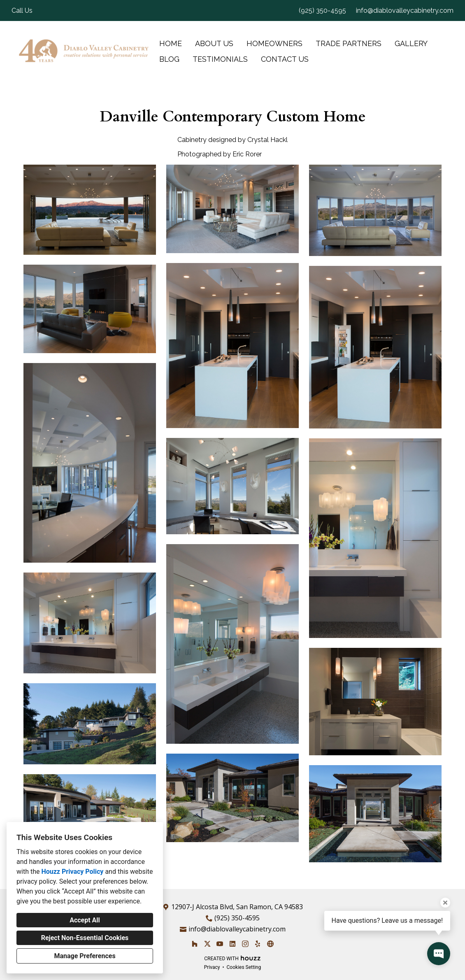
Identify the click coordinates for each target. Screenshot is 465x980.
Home (171, 43)
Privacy (212, 967)
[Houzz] (194, 944)
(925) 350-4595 (322, 10)
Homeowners (274, 43)
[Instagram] (245, 944)
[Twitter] (207, 944)
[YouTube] (220, 944)
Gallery (411, 43)
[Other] (270, 944)
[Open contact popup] (439, 954)
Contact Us (285, 59)
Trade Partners (349, 43)
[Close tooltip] (445, 903)
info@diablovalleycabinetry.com (405, 10)
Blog (169, 59)
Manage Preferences (85, 956)
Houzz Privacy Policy (72, 872)
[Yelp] (258, 944)
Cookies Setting (244, 967)
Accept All (85, 920)
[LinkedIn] (232, 944)
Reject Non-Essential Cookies (85, 938)
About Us (214, 43)
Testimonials (220, 59)
